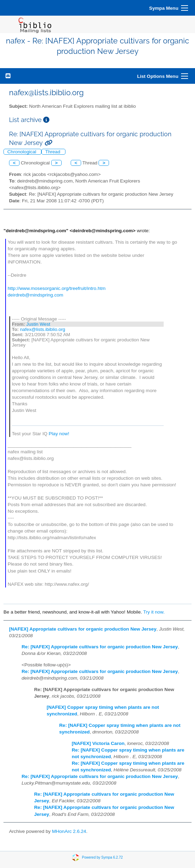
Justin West (38, 324)
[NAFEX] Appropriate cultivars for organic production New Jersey (83, 629)
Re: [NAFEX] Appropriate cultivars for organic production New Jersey (100, 647)
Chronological (22, 152)
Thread (53, 152)
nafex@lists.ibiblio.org (42, 329)
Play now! (59, 434)
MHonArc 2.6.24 (69, 831)
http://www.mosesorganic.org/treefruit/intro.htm (57, 288)
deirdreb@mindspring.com (36, 295)
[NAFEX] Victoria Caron (98, 743)
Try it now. (154, 612)
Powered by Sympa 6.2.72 (102, 857)
